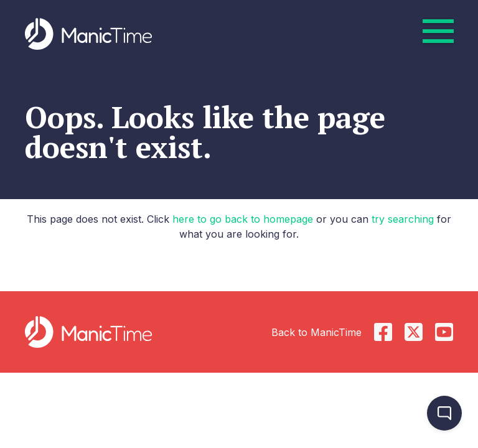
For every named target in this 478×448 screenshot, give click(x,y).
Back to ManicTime (316, 332)
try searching (403, 219)
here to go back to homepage (243, 219)
